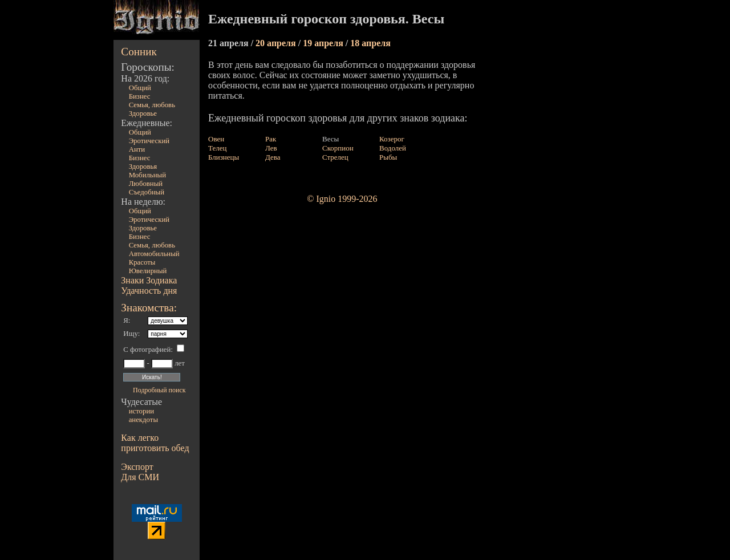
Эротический (149, 141)
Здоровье (143, 113)
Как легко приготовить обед (155, 443)
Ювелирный (148, 271)
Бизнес (140, 96)
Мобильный (147, 175)
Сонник (139, 52)
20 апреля (277, 43)
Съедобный (147, 192)
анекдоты (143, 420)
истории (141, 411)
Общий (140, 88)
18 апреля (370, 43)
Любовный (146, 184)
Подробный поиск (159, 390)
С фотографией (147, 350)
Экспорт (137, 467)
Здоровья (143, 167)
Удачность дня (149, 291)
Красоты (142, 262)
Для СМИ (140, 477)
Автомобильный (154, 254)
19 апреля (324, 43)
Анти (137, 149)
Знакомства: (149, 308)
